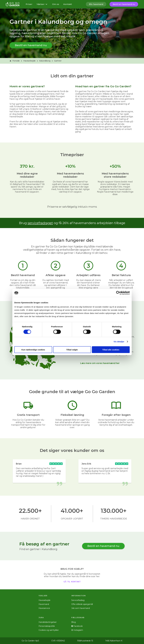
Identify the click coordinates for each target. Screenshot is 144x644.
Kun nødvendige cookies (33, 350)
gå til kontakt (72, 581)
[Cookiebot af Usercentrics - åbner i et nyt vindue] (118, 293)
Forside (15, 61)
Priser (29, 4)
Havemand (44, 604)
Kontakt (68, 4)
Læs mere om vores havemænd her (100, 363)
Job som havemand (81, 608)
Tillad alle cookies (111, 350)
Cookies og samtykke (49, 630)
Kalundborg (45, 61)
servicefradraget (40, 223)
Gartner (58, 61)
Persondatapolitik (47, 626)
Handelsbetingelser (48, 622)
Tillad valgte (72, 350)
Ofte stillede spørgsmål (82, 604)
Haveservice (44, 608)
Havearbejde (29, 61)
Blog (74, 622)
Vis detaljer (119, 342)
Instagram (77, 630)
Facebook (77, 626)
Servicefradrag (78, 600)
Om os (56, 4)
